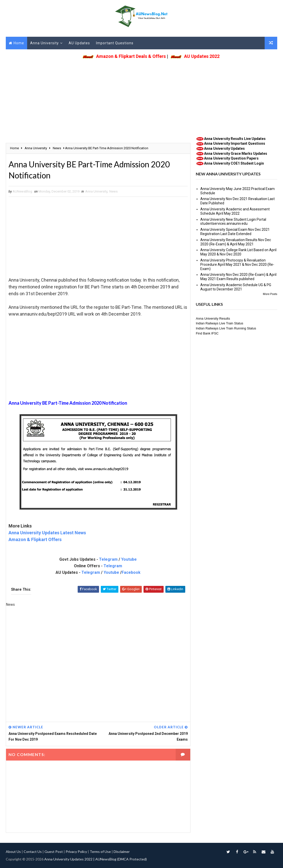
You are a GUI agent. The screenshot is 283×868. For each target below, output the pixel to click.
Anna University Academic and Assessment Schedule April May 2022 (235, 211)
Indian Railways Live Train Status (220, 323)
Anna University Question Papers (231, 158)
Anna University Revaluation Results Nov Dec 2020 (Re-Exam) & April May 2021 (236, 242)
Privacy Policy (76, 852)
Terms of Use (100, 852)
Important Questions (115, 43)
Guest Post (54, 852)
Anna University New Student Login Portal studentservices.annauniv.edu (233, 222)
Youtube (129, 559)
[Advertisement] (142, 96)
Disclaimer (122, 852)
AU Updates (79, 43)
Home (19, 43)
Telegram (108, 559)
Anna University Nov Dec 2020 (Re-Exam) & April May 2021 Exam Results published (238, 277)
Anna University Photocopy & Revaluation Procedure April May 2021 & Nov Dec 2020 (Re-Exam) (237, 265)
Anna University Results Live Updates (235, 139)
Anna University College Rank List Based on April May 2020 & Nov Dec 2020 (238, 252)
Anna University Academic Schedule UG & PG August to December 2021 (236, 287)
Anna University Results (213, 318)
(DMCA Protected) (132, 859)
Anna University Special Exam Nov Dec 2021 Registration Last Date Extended (235, 232)
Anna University (44, 43)
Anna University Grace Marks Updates (236, 154)
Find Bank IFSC (207, 333)
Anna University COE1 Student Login (234, 163)
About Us (13, 852)
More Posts (270, 294)
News (113, 191)
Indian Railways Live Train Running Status (226, 328)
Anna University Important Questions (235, 143)
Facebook (131, 572)
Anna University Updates (224, 148)
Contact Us (33, 852)
